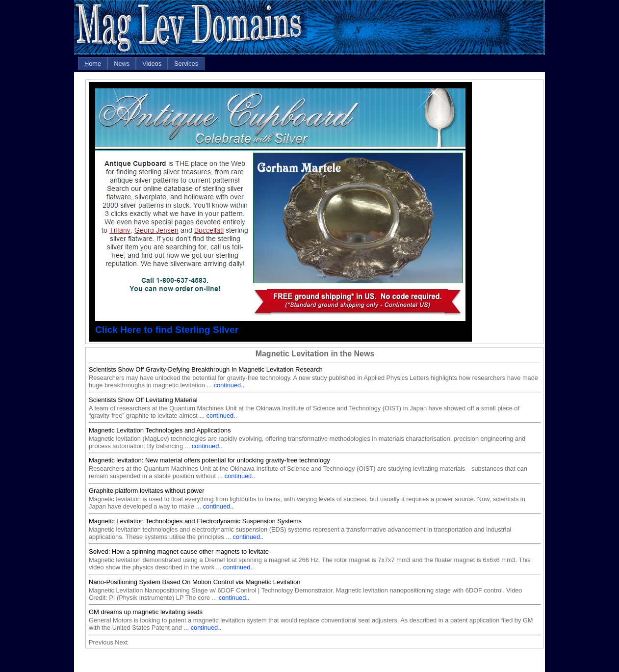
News (122, 64)
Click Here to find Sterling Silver (167, 330)
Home (93, 64)
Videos (152, 64)
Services (186, 64)
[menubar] (141, 64)
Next (121, 642)
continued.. (229, 385)
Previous (101, 642)
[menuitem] (93, 64)
